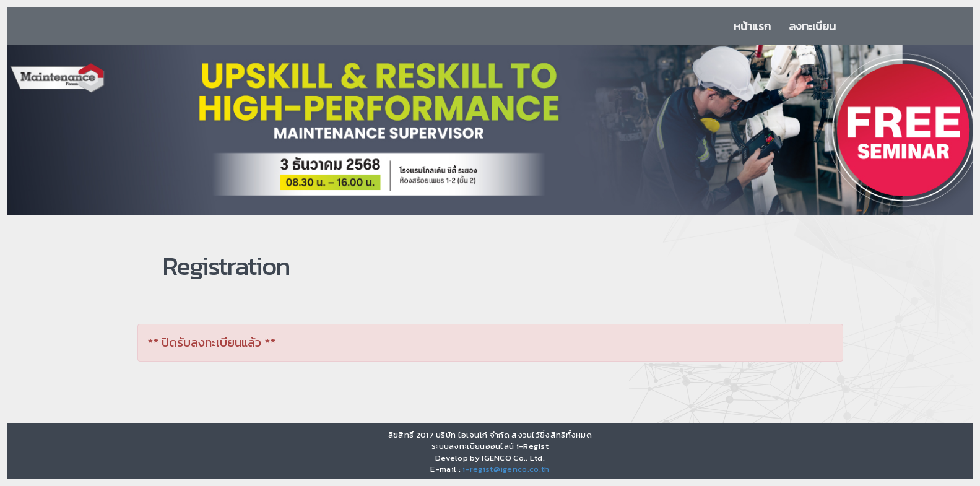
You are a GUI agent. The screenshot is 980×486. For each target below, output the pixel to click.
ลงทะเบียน (812, 26)
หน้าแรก (752, 26)
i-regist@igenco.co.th (506, 469)
